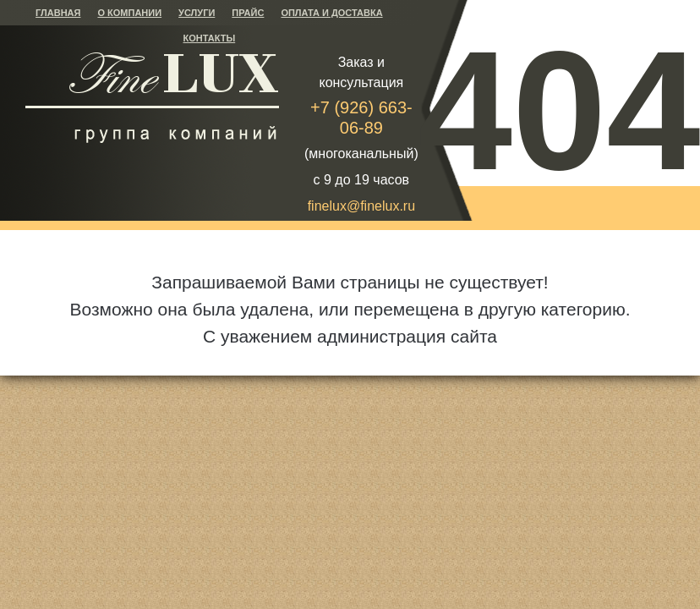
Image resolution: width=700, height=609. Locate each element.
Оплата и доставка (331, 13)
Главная (58, 13)
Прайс (248, 13)
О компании (129, 13)
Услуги (197, 13)
